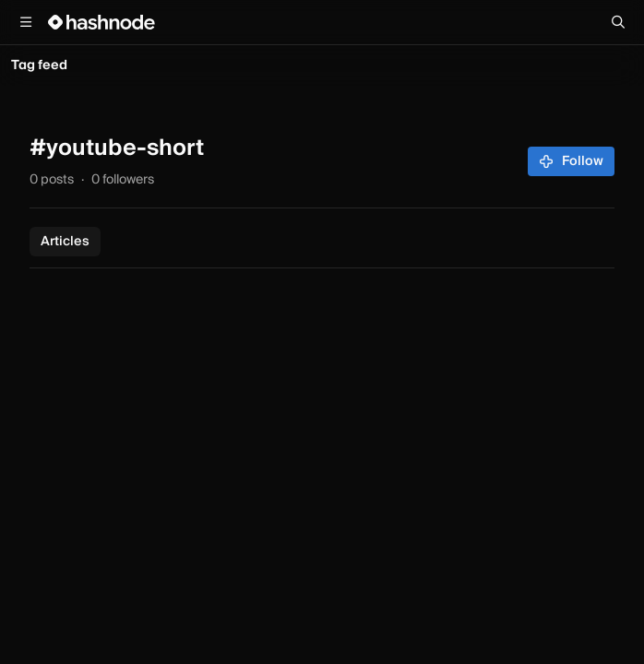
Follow (572, 161)
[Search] (618, 22)
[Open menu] (26, 22)
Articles (65, 242)
